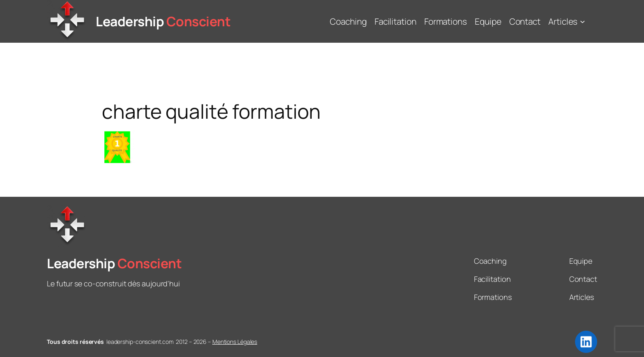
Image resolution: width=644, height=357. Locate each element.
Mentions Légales (235, 342)
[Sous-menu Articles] (582, 21)
